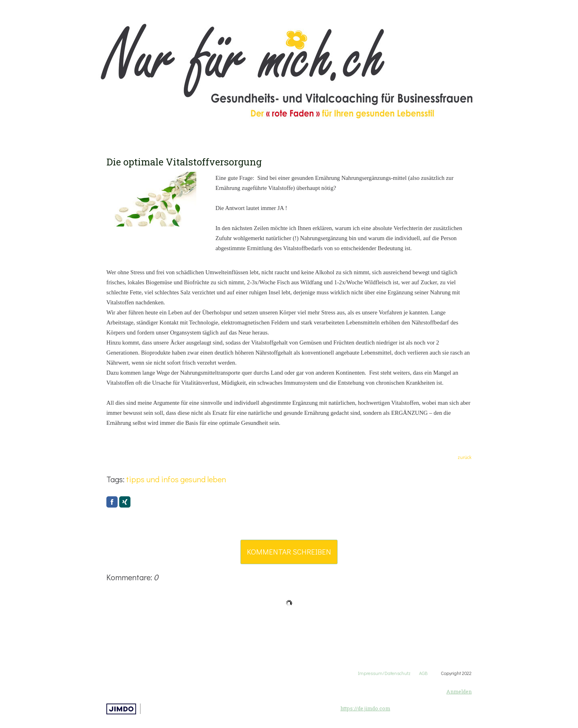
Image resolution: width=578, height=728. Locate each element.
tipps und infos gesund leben (176, 479)
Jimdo (121, 709)
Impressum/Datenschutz (384, 673)
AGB (430, 673)
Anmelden (459, 691)
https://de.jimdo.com (365, 708)
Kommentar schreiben (289, 552)
